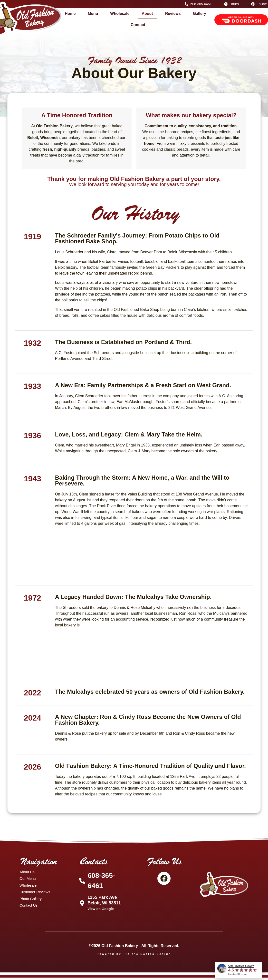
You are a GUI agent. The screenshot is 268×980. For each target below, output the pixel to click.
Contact (138, 25)
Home (70, 14)
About (147, 14)
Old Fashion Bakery (241, 966)
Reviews (173, 14)
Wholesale (120, 14)
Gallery (200, 14)
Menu (93, 14)
